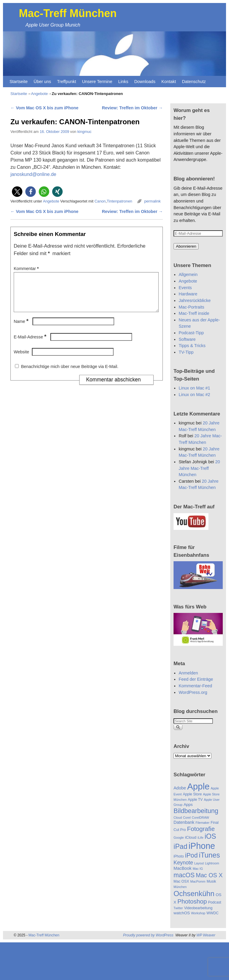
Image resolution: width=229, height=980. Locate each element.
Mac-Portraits (191, 307)
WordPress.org (193, 692)
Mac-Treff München (68, 13)
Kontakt (169, 82)
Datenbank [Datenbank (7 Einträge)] (184, 822)
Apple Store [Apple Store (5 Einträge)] (192, 794)
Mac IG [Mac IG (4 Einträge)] (198, 869)
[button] (17, 192)
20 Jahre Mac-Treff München (199, 468)
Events (185, 288)
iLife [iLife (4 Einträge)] (201, 838)
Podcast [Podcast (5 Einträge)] (215, 902)
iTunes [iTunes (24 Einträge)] (209, 855)
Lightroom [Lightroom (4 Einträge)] (212, 863)
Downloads (145, 82)
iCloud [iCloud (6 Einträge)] (191, 837)
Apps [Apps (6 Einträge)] (188, 805)
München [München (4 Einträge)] (180, 887)
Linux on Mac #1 (194, 388)
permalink (153, 201)
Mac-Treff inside (194, 313)
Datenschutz (194, 82)
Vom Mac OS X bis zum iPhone (44, 108)
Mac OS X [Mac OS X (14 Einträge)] (209, 875)
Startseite (19, 82)
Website (21, 359)
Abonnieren (186, 246)
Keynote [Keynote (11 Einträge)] (183, 863)
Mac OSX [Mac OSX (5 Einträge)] (181, 881)
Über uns (42, 82)
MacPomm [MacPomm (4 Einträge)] (198, 881)
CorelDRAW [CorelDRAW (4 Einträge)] (200, 818)
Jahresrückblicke (195, 300)
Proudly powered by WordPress (148, 935)
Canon (100, 201)
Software (187, 339)
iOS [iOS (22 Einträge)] (210, 836)
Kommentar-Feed (195, 686)
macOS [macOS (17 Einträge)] (184, 875)
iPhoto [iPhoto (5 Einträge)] (179, 856)
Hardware (188, 294)
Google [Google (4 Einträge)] (179, 838)
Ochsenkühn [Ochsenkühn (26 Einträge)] (194, 894)
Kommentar (27, 269)
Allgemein (188, 274)
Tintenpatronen (119, 201)
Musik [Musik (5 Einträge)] (211, 881)
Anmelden (188, 673)
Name (22, 329)
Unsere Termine (97, 82)
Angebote (39, 94)
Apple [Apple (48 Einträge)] (198, 786)
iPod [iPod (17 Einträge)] (191, 855)
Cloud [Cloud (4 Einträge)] (178, 818)
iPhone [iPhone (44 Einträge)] (202, 846)
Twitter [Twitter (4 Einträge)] (178, 908)
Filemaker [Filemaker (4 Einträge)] (203, 823)
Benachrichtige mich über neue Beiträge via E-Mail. (69, 374)
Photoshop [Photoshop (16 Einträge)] (192, 901)
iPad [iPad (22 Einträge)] (180, 846)
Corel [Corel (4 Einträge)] (187, 818)
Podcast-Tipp (191, 333)
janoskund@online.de (33, 174)
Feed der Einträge (196, 679)
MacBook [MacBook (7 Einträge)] (182, 868)
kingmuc (84, 132)
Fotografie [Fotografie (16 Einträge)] (201, 829)
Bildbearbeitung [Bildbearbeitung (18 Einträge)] (196, 811)
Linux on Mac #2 (194, 395)
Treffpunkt (66, 82)
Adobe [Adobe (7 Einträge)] (180, 788)
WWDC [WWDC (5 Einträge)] (213, 913)
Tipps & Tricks (192, 346)
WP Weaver (206, 935)
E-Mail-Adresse (31, 344)
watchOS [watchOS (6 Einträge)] (182, 913)
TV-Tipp (186, 352)
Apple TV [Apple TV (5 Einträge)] (195, 800)
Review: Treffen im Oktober (132, 108)
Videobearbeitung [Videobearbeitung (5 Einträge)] (198, 908)
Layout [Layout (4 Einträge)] (199, 863)
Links (123, 82)
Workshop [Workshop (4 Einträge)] (198, 913)
